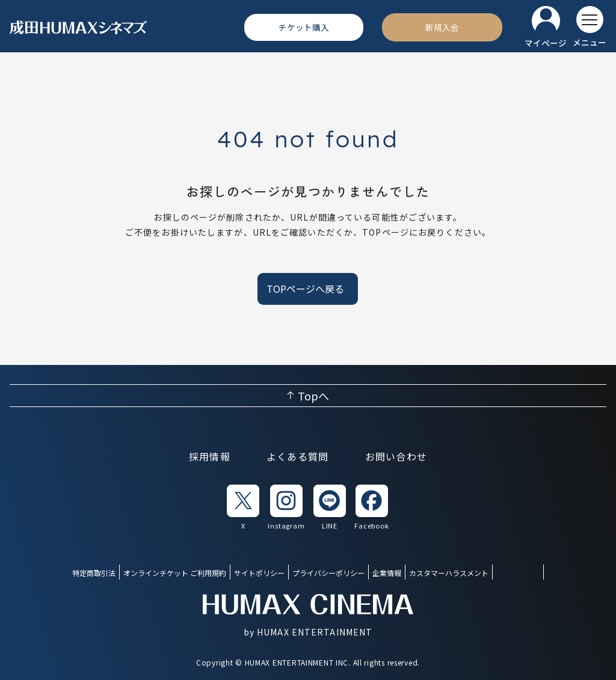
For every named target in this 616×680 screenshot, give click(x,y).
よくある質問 (298, 456)
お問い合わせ (396, 456)
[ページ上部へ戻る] (308, 396)
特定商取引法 (94, 573)
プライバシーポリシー (328, 573)
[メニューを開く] (590, 27)
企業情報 (387, 573)
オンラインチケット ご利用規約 (175, 573)
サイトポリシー (259, 573)
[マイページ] (546, 27)
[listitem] (243, 508)
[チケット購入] (304, 27)
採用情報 (210, 456)
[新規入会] (442, 27)
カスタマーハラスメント (449, 573)
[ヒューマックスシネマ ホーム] (79, 27)
